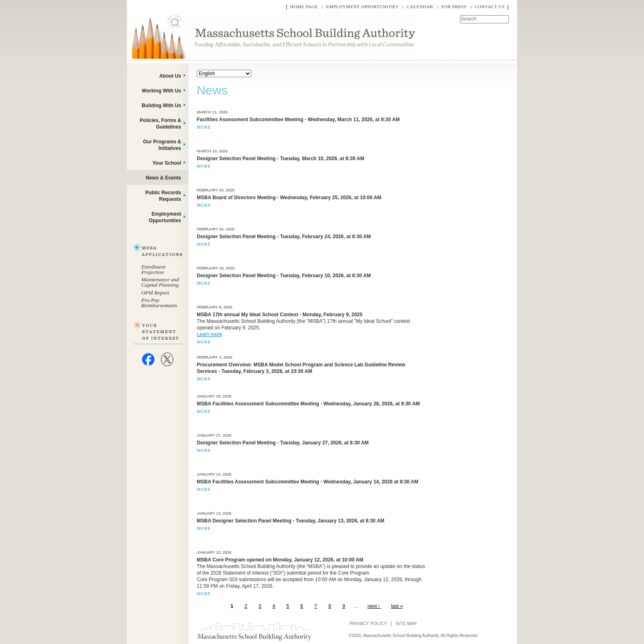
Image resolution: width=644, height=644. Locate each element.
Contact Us (490, 7)
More (204, 127)
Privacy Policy (368, 624)
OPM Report (155, 293)
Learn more (209, 334)
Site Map (406, 624)
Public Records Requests (163, 196)
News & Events (163, 178)
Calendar (420, 7)
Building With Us (161, 106)
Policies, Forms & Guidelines (160, 124)
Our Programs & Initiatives (162, 145)
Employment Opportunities (362, 7)
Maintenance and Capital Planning (160, 282)
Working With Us (161, 91)
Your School (167, 163)
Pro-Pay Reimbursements (159, 303)
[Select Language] (224, 74)
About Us (170, 76)
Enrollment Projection (153, 269)
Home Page (304, 7)
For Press (454, 7)
